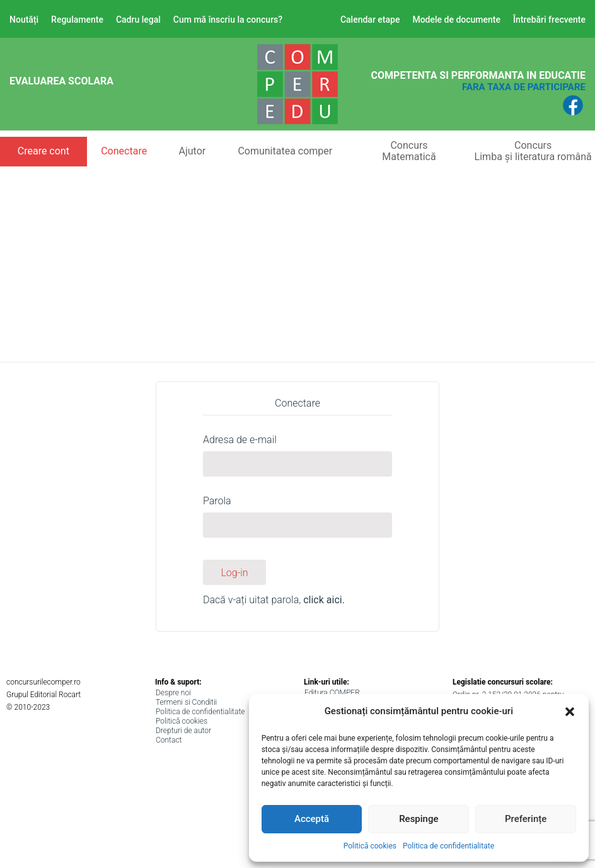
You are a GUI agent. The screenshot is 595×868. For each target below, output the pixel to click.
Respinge (419, 819)
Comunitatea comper (285, 151)
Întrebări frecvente (549, 20)
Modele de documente (456, 20)
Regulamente (77, 20)
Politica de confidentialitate (448, 846)
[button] (570, 712)
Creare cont (43, 151)
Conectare (124, 151)
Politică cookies (370, 846)
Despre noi (173, 693)
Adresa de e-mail (240, 440)
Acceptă (312, 819)
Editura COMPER (332, 693)
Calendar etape (370, 20)
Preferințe (526, 819)
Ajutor (192, 151)
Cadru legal (138, 20)
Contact (169, 740)
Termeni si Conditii (186, 702)
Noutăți (24, 20)
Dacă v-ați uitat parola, (274, 600)
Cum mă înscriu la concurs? (228, 20)
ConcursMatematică (409, 151)
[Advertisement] (297, 261)
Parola (217, 501)
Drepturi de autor (183, 731)
